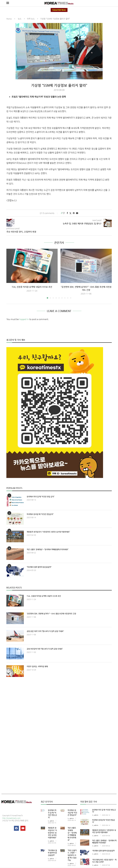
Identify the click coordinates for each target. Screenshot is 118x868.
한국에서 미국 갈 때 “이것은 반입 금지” (41, 497)
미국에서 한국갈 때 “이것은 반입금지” (40, 514)
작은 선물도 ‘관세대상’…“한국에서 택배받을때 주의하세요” (48, 549)
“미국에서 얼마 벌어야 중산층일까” (39, 567)
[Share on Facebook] (67, 213)
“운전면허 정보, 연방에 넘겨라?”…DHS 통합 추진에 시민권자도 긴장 (51, 614)
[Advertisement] (59, 706)
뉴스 (20, 19)
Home (9, 19)
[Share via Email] (77, 213)
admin (52, 821)
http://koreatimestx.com (11, 818)
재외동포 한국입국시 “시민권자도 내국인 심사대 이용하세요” (48, 532)
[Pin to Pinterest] (74, 213)
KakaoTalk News (59, 10)
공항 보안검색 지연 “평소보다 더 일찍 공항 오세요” (45, 649)
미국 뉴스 (31, 19)
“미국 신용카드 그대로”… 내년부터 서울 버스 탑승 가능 (72, 855)
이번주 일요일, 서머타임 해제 (37, 666)
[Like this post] (64, 213)
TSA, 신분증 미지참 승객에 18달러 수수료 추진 (32, 287)
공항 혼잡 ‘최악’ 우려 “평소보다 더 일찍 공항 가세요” (45, 631)
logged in (24, 319)
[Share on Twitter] (70, 213)
